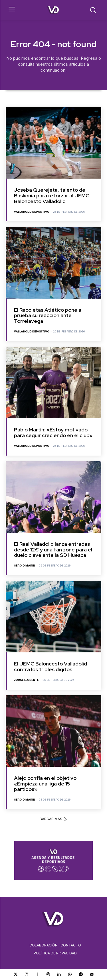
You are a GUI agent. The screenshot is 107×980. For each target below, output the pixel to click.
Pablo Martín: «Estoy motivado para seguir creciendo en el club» (53, 432)
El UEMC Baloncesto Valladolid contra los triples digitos (51, 666)
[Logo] (53, 10)
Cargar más (53, 819)
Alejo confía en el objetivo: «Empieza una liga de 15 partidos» (46, 784)
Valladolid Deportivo (32, 212)
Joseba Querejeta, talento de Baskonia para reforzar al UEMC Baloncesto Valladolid (52, 196)
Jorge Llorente (26, 680)
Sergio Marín (25, 566)
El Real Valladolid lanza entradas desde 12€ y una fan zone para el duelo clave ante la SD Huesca (53, 550)
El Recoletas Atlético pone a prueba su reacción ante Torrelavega (48, 316)
